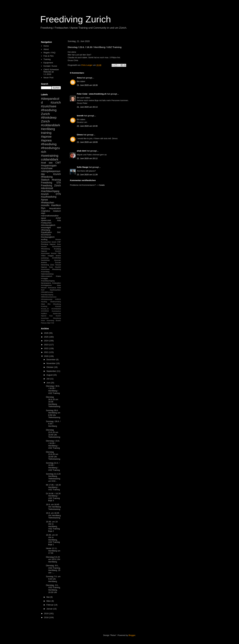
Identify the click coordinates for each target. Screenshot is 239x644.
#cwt (43, 163)
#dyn (43, 213)
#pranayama (46, 283)
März (49, 601)
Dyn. (43, 208)
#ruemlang (50, 321)
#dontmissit (47, 188)
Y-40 (52, 323)
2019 (47, 613)
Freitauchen (46, 223)
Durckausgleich (48, 237)
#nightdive (45, 211)
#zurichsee (47, 168)
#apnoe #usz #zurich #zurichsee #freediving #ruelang (51, 246)
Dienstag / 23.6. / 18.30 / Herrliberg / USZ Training (53, 444)
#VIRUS (58, 299)
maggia (51, 256)
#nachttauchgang (50, 191)
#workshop (45, 260)
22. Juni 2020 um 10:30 (87, 126)
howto (102, 185)
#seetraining (50, 156)
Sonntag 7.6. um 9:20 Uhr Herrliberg (53, 579)
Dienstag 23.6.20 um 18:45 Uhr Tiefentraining (53, 433)
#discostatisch (47, 276)
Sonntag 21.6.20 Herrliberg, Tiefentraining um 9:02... (53, 477)
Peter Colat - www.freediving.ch (92, 94)
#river (43, 321)
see (51, 163)
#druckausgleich (48, 225)
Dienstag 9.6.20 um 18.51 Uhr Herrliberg (53, 559)
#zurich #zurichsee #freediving (51, 106)
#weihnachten (55, 290)
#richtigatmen (46, 285)
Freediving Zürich (51, 186)
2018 (47, 617)
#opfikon (44, 314)
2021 (47, 352)
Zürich (45, 121)
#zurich (45, 194)
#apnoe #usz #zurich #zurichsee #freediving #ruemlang (51, 269)
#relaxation (56, 283)
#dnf (59, 228)
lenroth (80, 116)
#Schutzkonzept (47, 299)
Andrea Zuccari (51, 262)
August (50, 375)
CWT (58, 163)
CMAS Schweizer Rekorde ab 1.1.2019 (51, 72)
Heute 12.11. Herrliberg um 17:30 (53, 551)
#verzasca (52, 288)
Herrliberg (48, 129)
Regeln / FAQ (49, 53)
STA (59, 183)
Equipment (48, 63)
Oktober (50, 367)
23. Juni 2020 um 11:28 (87, 175)
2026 (47, 333)
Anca (79, 78)
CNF (59, 242)
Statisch (45, 180)
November (51, 363)
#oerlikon (56, 205)
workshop (45, 258)
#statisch (57, 211)
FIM (59, 253)
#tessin (44, 288)
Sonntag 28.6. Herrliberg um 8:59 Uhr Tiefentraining (53, 414)
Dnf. (59, 232)
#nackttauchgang (48, 281)
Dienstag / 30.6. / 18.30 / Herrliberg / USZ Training (53, 390)
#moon (58, 239)
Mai (48, 597)
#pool (43, 218)
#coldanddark (51, 125)
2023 (47, 345)
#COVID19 (46, 235)
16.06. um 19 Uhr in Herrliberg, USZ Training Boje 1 (53, 540)
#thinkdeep (49, 117)
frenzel (58, 265)
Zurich (45, 114)
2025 (47, 337)
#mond (54, 253)
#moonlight (46, 228)
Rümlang (45, 244)
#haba (58, 276)
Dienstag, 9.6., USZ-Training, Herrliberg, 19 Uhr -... (53, 569)
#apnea (46, 140)
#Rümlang (45, 230)
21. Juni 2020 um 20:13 (87, 107)
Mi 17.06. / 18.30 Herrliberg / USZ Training (53, 487)
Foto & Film (48, 56)
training (46, 133)
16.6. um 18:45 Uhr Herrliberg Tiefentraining (53, 507)
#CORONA (56, 258)
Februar (50, 605)
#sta (59, 220)
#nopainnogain (49, 166)
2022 (47, 348)
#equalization (55, 208)
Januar (50, 609)
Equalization (46, 232)
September (52, 371)
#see (59, 285)
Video (43, 256)
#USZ (58, 218)
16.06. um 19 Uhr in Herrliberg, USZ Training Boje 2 (53, 526)
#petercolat (46, 220)
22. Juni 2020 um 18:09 (87, 142)
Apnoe (44, 200)
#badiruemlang (56, 302)
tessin (54, 242)
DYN (58, 194)
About (46, 49)
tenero (58, 256)
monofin (45, 205)
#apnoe (46, 136)
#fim (49, 304)
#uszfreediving (49, 197)
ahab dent (81, 151)
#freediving (49, 144)
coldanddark (50, 159)
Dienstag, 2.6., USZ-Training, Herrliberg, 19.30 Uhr (53, 589)
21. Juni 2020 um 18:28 (87, 85)
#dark (43, 304)
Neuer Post (48, 78)
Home (46, 46)
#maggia (44, 278)
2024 (47, 341)
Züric (52, 265)
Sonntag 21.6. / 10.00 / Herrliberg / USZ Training (53, 466)
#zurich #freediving (51, 176)
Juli (48, 379)
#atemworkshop (47, 274)
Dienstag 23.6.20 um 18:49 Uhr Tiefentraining (53, 456)
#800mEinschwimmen (49, 297)
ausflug (44, 239)
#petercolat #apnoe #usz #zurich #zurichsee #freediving (51, 316)
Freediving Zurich (76, 19)
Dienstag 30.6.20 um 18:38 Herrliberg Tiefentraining (53, 402)
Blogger (132, 635)
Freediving (47, 183)
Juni (49, 383)
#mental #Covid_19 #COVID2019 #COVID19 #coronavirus (51, 309)
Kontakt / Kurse (50, 66)
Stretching (45, 265)
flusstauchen (46, 242)
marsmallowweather (50, 216)
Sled (49, 323)
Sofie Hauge (83, 167)
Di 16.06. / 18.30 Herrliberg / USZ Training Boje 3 (53, 497)
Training (47, 59)
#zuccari (57, 260)
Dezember (51, 360)
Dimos (80, 135)
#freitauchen (48, 203)
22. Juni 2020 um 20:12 (87, 158)
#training (56, 180)
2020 (47, 356)
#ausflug (44, 302)
